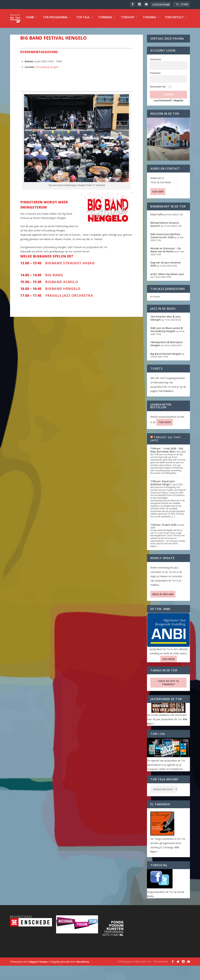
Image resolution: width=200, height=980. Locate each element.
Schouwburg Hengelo (47, 81)
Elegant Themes (38, 976)
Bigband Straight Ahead (70, 277)
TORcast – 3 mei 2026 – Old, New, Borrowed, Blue (167, 464)
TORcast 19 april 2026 (163, 539)
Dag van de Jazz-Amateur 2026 (166, 278)
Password (155, 87)
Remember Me (158, 101)
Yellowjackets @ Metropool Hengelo (166, 358)
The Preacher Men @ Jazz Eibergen (165, 332)
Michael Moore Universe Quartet (165, 239)
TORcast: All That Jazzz (166, 453)
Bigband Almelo (62, 296)
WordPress (83, 976)
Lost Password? (163, 115)
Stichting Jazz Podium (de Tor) (134, 976)
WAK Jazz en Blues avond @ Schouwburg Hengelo (167, 344)
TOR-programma (42, 32)
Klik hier (158, 206)
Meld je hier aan (163, 608)
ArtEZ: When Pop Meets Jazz (167, 288)
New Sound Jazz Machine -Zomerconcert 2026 (166, 250)
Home (17, 32)
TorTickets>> (166, 405)
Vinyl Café (156, 229)
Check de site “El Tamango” (168, 697)
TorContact (161, 32)
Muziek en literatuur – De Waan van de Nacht (166, 264)
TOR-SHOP (165, 437)
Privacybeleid (161, 976)
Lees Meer (169, 673)
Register (179, 115)
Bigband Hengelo (63, 303)
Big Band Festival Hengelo (166, 368)
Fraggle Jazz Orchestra (69, 310)
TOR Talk (69, 32)
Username (155, 74)
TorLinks (136, 32)
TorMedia (92, 32)
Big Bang (54, 289)
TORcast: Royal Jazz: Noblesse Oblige (163, 497)
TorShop (114, 32)
